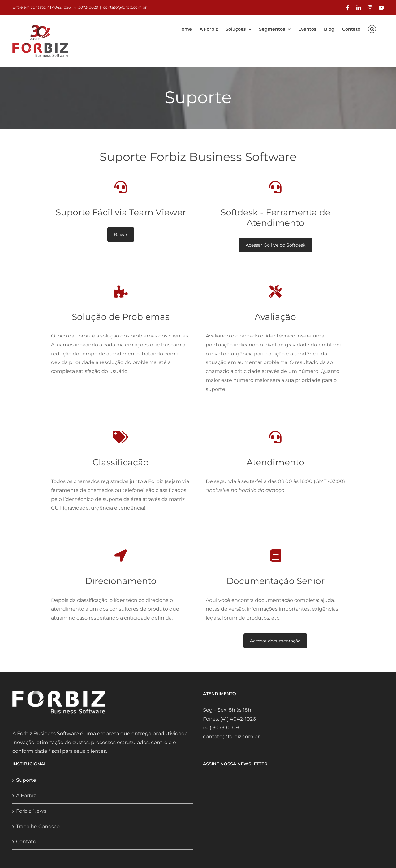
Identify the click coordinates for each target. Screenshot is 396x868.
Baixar (121, 235)
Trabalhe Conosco (38, 826)
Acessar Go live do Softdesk (275, 245)
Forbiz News (31, 811)
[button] (372, 28)
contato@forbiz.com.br (125, 7)
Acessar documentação (275, 641)
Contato (26, 842)
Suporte (26, 780)
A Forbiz (26, 796)
